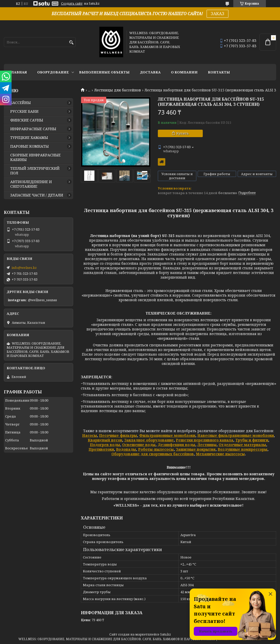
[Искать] (71, 42)
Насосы (90, 435)
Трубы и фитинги (252, 440)
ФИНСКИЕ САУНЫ (27, 120)
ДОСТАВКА (150, 72)
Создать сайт (72, 4)
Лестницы (207, 445)
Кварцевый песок (105, 440)
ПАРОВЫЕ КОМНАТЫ (30, 146)
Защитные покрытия (196, 449)
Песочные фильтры (118, 435)
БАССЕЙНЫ (21, 103)
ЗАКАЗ (218, 14)
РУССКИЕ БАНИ (24, 111)
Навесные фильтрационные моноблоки (236, 435)
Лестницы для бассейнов (118, 90)
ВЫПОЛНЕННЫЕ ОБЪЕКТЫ (104, 72)
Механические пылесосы (220, 454)
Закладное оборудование (149, 440)
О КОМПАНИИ (184, 72)
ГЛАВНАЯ (18, 72)
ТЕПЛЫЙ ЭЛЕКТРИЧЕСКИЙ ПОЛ (35, 171)
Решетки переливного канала (205, 440)
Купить (183, 133)
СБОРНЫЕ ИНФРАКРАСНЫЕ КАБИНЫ (35, 157)
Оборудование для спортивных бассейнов (153, 454)
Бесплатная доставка (162, 162)
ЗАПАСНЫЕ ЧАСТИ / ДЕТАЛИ (37, 195)
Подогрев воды (105, 445)
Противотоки (101, 449)
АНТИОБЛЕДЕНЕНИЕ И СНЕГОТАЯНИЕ (31, 184)
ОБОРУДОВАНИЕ (53, 72)
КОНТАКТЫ (219, 72)
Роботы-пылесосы (156, 449)
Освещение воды (139, 445)
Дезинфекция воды (176, 445)
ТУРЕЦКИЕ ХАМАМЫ (29, 138)
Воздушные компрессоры (243, 449)
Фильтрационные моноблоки (167, 435)
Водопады (126, 449)
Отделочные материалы (242, 445)
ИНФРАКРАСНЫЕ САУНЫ (33, 129)
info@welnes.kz (24, 268)
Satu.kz (166, 634)
